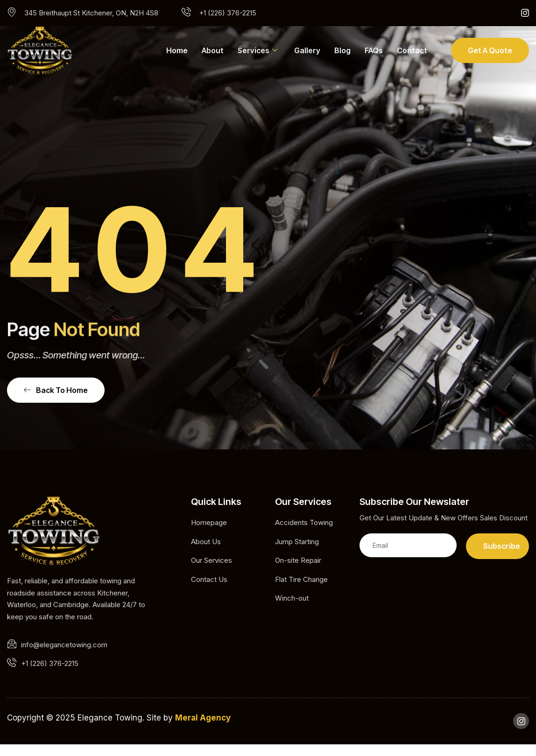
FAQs (374, 50)
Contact (412, 50)
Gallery (307, 50)
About (213, 50)
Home (177, 50)
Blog (342, 50)
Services (257, 51)
